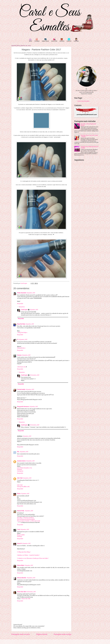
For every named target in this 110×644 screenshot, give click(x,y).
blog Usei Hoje (21, 324)
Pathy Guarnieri (22, 293)
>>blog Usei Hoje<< (22, 333)
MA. (18, 452)
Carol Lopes (24, 310)
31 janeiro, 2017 (34, 310)
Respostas (22, 307)
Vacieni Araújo (21, 389)
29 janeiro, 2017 (26, 544)
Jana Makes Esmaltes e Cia (24, 468)
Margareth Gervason (23, 407)
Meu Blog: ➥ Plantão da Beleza (25, 518)
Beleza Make (21, 565)
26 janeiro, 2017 (31, 293)
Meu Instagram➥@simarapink (26, 519)
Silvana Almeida (22, 578)
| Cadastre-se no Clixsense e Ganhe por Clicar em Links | (33, 558)
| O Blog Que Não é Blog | (24, 552)
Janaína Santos (21, 461)
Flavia (19, 494)
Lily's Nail (20, 478)
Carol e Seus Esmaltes (83, 101)
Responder (20, 304)
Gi (18, 340)
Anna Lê (19, 544)
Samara (19, 355)
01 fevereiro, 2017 (35, 375)
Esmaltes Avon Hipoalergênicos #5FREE (90, 147)
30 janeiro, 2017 (29, 565)
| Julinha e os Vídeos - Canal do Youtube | (28, 555)
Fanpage (20, 469)
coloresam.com (21, 367)
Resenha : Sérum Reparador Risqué (88, 125)
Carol (19, 530)
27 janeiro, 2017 (25, 494)
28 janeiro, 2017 (25, 530)
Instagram (20, 471)
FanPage (20, 536)
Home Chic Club (21, 592)
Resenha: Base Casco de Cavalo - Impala (89, 136)
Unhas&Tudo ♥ (21, 348)
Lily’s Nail (20, 485)
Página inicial (42, 634)
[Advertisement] (86, 54)
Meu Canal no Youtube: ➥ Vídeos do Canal (29, 521)
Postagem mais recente (21, 634)
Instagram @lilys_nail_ (23, 487)
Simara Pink (21, 511)
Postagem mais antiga (62, 634)
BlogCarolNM (21, 535)
